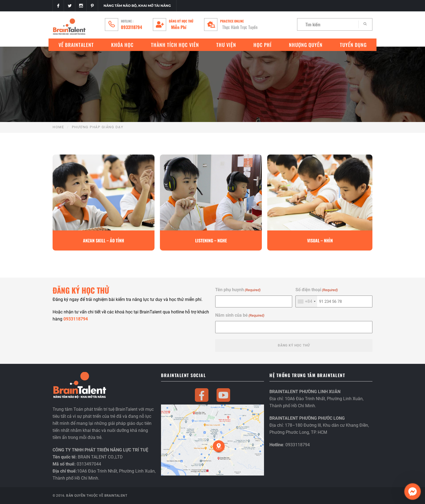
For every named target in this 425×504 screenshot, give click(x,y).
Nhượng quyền (306, 45)
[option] (104, 203)
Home (58, 127)
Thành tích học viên (175, 45)
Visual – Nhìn (320, 240)
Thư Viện (226, 45)
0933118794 (131, 27)
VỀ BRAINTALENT (76, 45)
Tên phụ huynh (238, 290)
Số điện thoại (317, 290)
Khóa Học (122, 45)
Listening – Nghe (211, 240)
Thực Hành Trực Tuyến (240, 27)
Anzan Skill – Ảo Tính (104, 240)
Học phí (263, 45)
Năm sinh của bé (240, 315)
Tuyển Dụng (353, 45)
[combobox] (306, 301)
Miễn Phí (179, 27)
